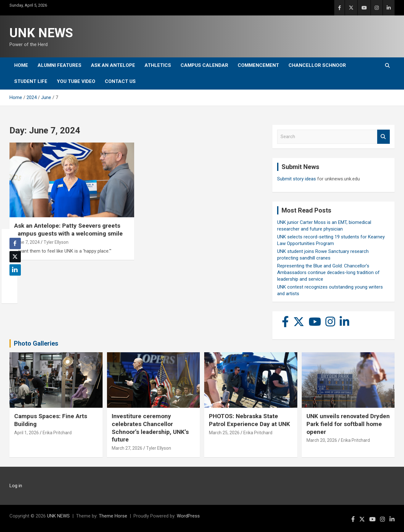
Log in (16, 486)
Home (21, 65)
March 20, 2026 (322, 440)
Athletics (158, 65)
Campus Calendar (204, 65)
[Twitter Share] (15, 257)
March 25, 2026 (224, 433)
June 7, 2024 (27, 242)
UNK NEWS (41, 33)
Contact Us (120, 81)
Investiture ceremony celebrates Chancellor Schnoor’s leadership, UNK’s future (150, 428)
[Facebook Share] (15, 243)
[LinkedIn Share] (15, 270)
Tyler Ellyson (56, 242)
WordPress (188, 516)
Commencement (258, 65)
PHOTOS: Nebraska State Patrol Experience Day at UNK (250, 420)
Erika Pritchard (57, 433)
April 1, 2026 (27, 433)
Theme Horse (113, 516)
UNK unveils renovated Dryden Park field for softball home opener (348, 424)
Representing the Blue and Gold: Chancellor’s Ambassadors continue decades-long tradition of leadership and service (328, 272)
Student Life (31, 81)
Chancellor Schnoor (317, 65)
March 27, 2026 (127, 448)
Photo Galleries (36, 343)
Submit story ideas (297, 179)
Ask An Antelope (113, 65)
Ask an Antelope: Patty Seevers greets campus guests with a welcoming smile (68, 230)
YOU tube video (76, 81)
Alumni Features (59, 65)
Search (383, 137)
